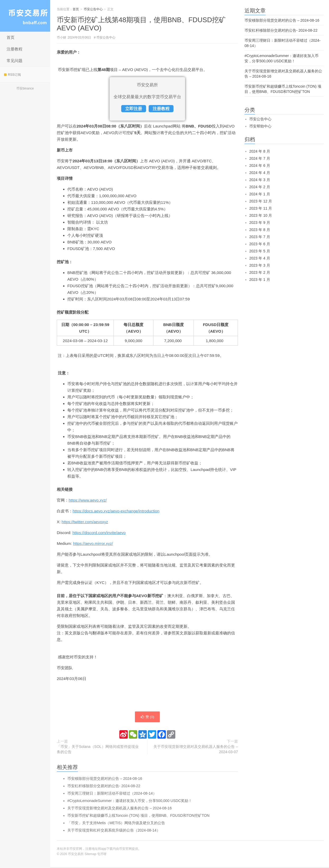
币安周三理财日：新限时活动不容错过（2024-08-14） (112, 794)
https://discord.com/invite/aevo (99, 533)
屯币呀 (102, 855)
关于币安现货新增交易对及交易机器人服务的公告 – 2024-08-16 (119, 809)
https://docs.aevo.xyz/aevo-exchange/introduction (116, 511)
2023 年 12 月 (261, 201)
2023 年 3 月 (260, 265)
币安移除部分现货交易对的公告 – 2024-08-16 (105, 779)
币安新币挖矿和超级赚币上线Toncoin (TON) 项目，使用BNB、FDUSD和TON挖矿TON (138, 816)
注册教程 (15, 49)
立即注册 (134, 109)
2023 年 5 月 (260, 251)
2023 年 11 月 (261, 208)
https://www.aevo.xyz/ (88, 500)
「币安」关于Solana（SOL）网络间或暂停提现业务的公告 (98, 750)
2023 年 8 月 (260, 230)
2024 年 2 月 (260, 187)
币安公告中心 (93, 9)
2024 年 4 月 (260, 173)
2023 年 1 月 (260, 280)
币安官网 (125, 850)
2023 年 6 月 (260, 244)
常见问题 (15, 61)
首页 (11, 37)
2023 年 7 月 (260, 237)
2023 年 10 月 (261, 215)
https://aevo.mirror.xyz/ (93, 543)
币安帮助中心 (260, 126)
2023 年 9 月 (260, 223)
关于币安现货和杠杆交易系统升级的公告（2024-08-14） (114, 831)
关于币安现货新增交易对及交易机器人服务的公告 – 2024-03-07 (196, 750)
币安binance (25, 88)
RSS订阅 (12, 75)
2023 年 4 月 (260, 258)
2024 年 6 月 (260, 166)
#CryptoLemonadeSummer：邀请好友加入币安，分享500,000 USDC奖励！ (130, 801)
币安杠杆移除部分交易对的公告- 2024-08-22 (104, 787)
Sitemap (91, 855)
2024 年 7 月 (260, 158)
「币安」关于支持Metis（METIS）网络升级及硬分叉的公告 (116, 824)
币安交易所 (25, 16)
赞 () (147, 717)
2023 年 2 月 (260, 272)
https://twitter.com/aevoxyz (85, 522)
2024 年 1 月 (260, 194)
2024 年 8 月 (260, 151)
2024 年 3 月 (260, 180)
